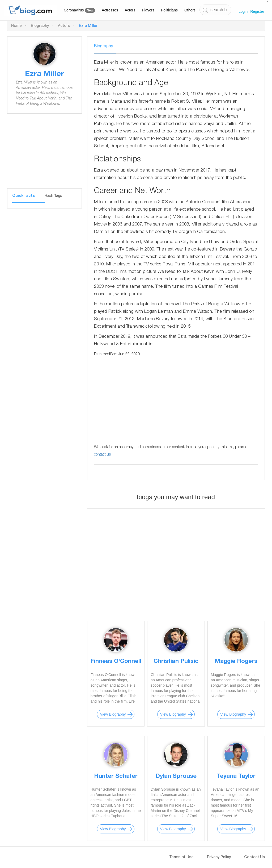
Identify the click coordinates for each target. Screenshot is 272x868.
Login (243, 11)
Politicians (169, 10)
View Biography (113, 714)
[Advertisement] (44, 155)
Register (257, 11)
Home (16, 26)
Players (148, 10)
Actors (130, 10)
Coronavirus (79, 10)
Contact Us (254, 857)
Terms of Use (181, 857)
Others (190, 10)
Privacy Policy (219, 857)
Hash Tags (53, 195)
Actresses (110, 10)
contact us (102, 455)
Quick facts (24, 196)
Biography (40, 26)
